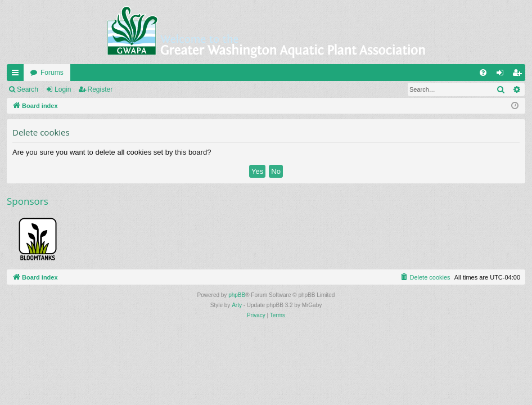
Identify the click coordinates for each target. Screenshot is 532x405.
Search (28, 89)
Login (63, 89)
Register (100, 89)
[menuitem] (483, 73)
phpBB (237, 295)
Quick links (17, 75)
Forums (52, 73)
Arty (237, 305)
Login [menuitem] (502, 75)
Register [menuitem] (519, 75)
